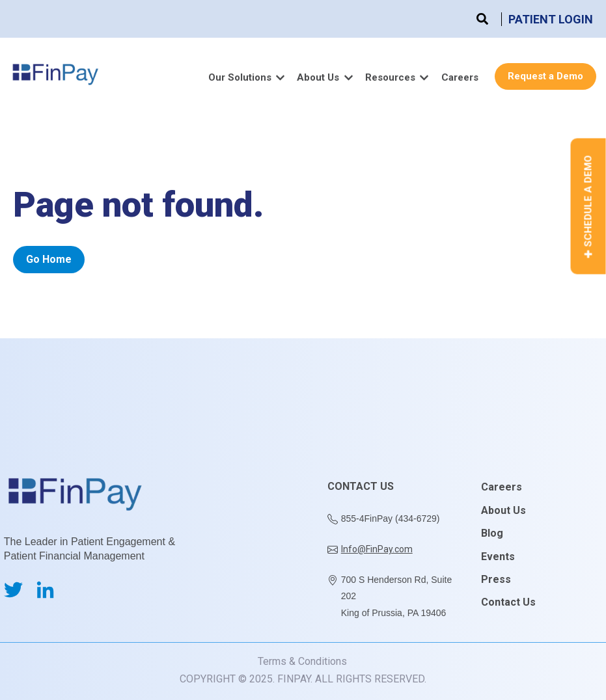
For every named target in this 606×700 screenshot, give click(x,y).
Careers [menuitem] (502, 487)
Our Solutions (240, 77)
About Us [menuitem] (503, 510)
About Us (318, 77)
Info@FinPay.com (377, 549)
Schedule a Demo (588, 207)
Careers (460, 77)
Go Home (49, 259)
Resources (390, 77)
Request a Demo (545, 76)
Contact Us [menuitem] (508, 602)
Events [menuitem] (498, 557)
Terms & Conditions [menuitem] (302, 661)
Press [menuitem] (496, 579)
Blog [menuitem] (492, 533)
